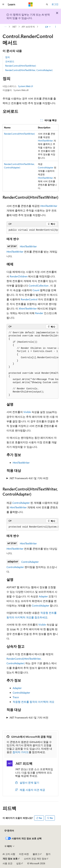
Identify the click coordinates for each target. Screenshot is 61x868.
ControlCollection (39, 285)
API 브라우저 (28, 27)
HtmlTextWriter (45, 141)
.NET (14, 27)
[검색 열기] (47, 4)
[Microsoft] (31, 4)
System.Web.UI (26, 86)
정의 (7, 57)
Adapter (43, 596)
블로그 (36, 854)
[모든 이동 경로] (5, 27)
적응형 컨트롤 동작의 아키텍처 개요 (34, 702)
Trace (16, 697)
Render (39, 313)
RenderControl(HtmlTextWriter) (21, 66)
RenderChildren (19, 276)
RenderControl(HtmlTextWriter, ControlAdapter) (29, 70)
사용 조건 (7, 863)
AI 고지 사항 (9, 854)
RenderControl (29, 299)
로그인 (55, 4)
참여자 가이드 (21, 752)
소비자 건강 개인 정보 (35, 859)
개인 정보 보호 (10, 859)
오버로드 (10, 61)
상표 (19, 863)
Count (36, 290)
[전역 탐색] (3, 4)
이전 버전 (24, 854)
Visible (27, 412)
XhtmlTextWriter (28, 308)
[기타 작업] (56, 27)
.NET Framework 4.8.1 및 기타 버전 (29, 478)
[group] (32, 230)
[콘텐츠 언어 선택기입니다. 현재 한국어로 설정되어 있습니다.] (9, 831)
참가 (48, 854)
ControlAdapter (46, 167)
